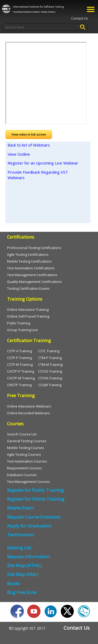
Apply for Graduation (29, 526)
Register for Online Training (36, 499)
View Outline (19, 154)
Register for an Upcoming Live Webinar (43, 163)
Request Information (28, 557)
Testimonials (21, 535)
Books (13, 583)
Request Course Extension (34, 517)
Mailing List (19, 548)
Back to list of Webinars (29, 145)
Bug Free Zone (22, 592)
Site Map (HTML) (24, 565)
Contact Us (80, 18)
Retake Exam (20, 508)
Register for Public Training (35, 490)
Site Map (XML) (23, 574)
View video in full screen (29, 134)
